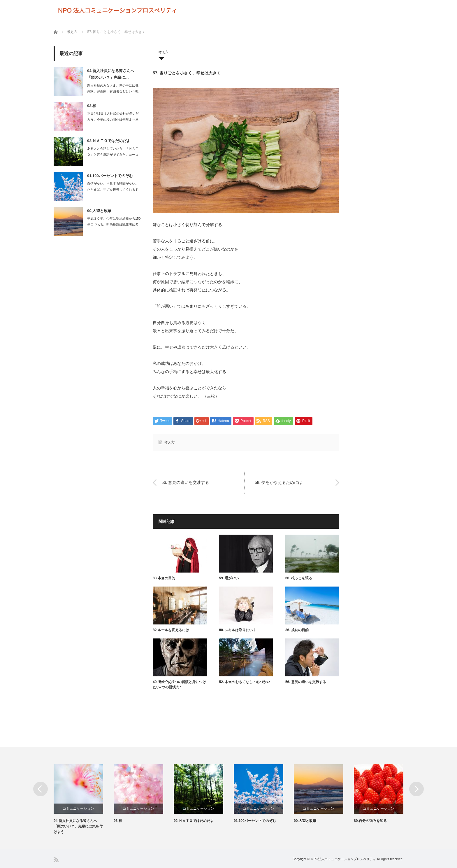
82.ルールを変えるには (171, 630)
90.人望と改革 (99, 211)
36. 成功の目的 (297, 630)
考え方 (72, 32)
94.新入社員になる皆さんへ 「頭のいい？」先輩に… (111, 74)
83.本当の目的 (164, 578)
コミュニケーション (78, 808)
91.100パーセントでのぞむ (110, 176)
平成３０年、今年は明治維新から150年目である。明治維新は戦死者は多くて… (114, 225)
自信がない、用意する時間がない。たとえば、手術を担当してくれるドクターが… (113, 190)
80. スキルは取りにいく (238, 630)
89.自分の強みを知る (370, 821)
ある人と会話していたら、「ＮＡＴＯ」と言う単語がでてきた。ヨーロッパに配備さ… (113, 155)
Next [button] (416, 789)
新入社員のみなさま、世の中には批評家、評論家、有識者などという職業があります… (113, 92)
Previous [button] (41, 789)
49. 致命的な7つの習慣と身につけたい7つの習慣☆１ (179, 685)
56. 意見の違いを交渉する (185, 482)
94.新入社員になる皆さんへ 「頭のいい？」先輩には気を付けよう (78, 826)
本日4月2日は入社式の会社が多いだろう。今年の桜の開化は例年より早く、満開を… (113, 120)
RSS (56, 860)
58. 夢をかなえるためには (278, 482)
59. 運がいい (229, 578)
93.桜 (92, 106)
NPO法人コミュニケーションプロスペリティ (344, 859)
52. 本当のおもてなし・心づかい (245, 682)
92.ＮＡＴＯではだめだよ (109, 141)
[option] (84, 800)
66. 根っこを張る (299, 578)
